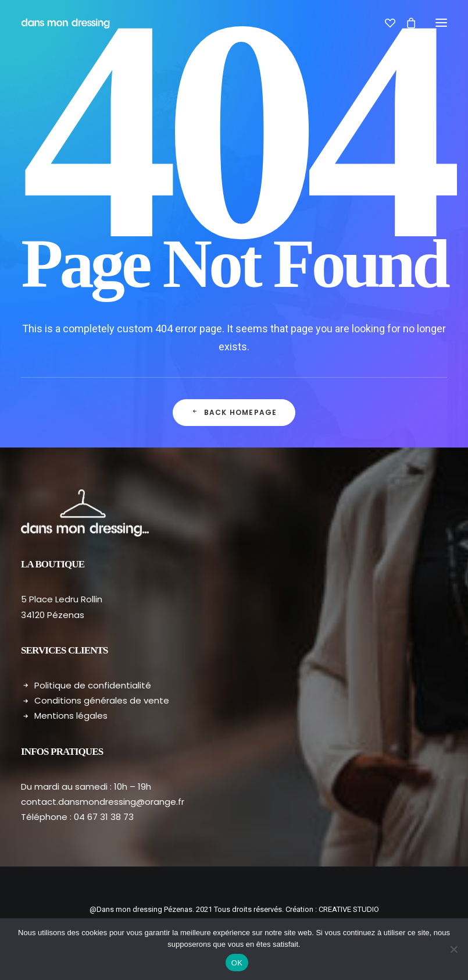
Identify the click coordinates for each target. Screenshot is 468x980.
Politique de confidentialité (93, 685)
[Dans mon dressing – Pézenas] (65, 23)
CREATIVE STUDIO (349, 909)
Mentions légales (71, 716)
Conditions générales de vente (102, 700)
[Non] (453, 949)
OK (237, 963)
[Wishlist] (385, 23)
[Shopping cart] (406, 23)
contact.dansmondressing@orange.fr (103, 802)
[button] (441, 23)
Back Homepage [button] (234, 412)
